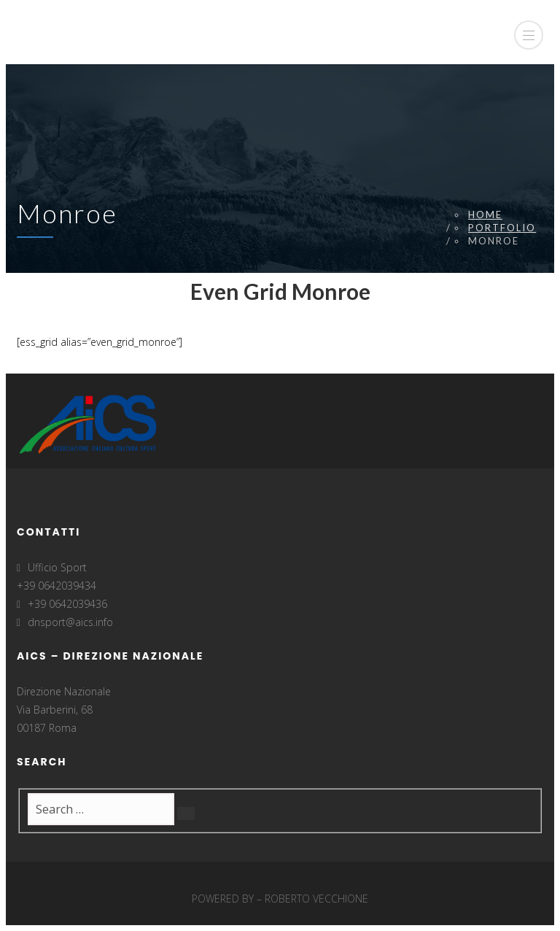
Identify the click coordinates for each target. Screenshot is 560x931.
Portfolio (502, 228)
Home (485, 215)
